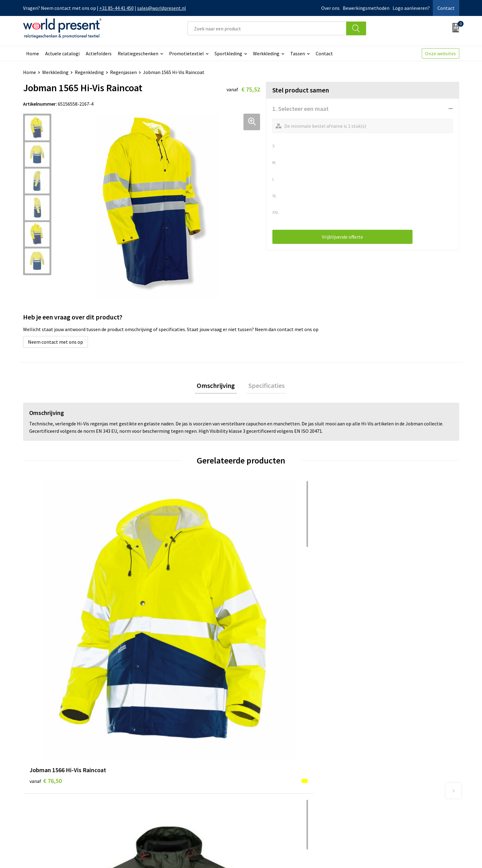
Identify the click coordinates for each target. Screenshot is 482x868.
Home (33, 53)
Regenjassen (123, 72)
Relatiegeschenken (138, 53)
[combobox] (267, 28)
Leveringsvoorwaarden (164, 785)
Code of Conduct (158, 776)
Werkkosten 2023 (159, 766)
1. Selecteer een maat (300, 109)
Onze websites (441, 53)
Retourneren (262, 776)
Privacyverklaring (409, 854)
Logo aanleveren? (411, 8)
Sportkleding (228, 53)
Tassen (298, 53)
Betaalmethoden (267, 766)
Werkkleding (266, 53)
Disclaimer (445, 854)
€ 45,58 (154, 601)
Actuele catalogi (62, 53)
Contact (446, 8)
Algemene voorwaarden (360, 854)
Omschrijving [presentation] (218, 386)
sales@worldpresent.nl (162, 8)
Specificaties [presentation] (264, 386)
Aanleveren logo (158, 804)
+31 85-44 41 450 (117, 8)
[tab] (218, 387)
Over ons (330, 8)
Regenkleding (89, 72)
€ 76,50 (46, 601)
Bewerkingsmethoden (366, 8)
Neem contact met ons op (55, 342)
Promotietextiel (186, 53)
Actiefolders (99, 53)
